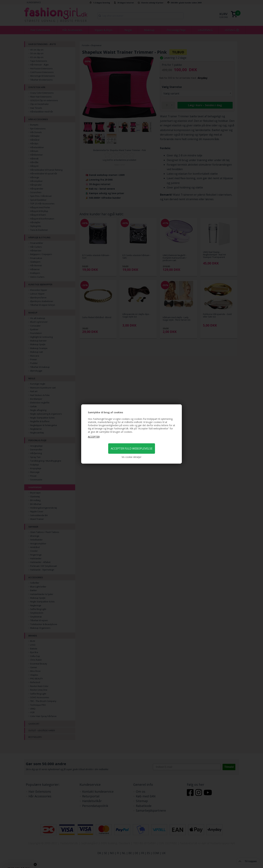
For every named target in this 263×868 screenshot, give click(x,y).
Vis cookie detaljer (131, 457)
